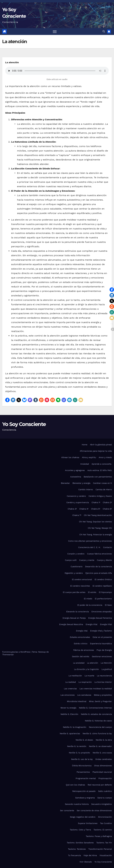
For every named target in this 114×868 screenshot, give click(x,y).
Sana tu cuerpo (105, 798)
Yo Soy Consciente (24, 424)
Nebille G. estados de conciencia (96, 714)
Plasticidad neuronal (102, 772)
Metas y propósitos (103, 695)
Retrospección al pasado (84, 791)
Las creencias (70, 689)
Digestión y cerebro (74, 573)
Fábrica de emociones (84, 650)
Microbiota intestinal (77, 701)
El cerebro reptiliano (102, 586)
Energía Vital (92, 624)
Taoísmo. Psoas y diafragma (99, 836)
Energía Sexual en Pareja (74, 618)
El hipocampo (105, 592)
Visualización (106, 855)
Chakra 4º (84, 509)
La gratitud (107, 669)
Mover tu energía (68, 708)
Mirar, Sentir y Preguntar (100, 701)
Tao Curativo (106, 823)
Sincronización (105, 817)
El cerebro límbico (103, 579)
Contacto (107, 547)
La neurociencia (104, 676)
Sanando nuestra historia (77, 804)
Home (85, 445)
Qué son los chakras (75, 785)
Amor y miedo (105, 457)
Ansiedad (85, 464)
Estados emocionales (80, 637)
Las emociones (68, 695)
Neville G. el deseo (84, 740)
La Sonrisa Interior (103, 682)
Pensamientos (83, 772)
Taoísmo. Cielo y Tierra (80, 830)
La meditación (75, 676)
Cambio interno (86, 490)
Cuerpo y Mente (104, 560)
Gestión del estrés (81, 657)
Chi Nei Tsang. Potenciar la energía (96, 535)
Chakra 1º (96, 502)
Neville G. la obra (104, 740)
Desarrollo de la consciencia (98, 567)
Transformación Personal (100, 849)
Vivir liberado (86, 862)
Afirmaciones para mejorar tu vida (96, 451)
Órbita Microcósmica (82, 766)
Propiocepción (105, 778)
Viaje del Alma (90, 855)
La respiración (85, 682)
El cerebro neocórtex (80, 586)
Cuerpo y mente (87, 560)
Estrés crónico (81, 644)
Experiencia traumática (101, 644)
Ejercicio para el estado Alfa (99, 573)
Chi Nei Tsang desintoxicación (98, 515)
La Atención (106, 663)
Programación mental (86, 778)
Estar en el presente (102, 637)
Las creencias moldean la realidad (96, 689)
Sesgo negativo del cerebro (83, 817)
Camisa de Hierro (104, 490)
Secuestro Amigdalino (102, 804)
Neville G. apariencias (70, 734)
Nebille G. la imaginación (75, 727)
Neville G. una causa (102, 753)
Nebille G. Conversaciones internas (95, 708)
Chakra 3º (72, 509)
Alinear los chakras (70, 457)
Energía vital (82, 631)
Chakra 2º (107, 502)
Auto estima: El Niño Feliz (100, 470)
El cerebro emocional (82, 579)
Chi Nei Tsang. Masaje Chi (100, 528)
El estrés (92, 592)
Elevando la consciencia (77, 612)
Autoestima (76, 477)
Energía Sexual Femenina (100, 618)
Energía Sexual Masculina (71, 624)
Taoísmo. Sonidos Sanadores (80, 843)
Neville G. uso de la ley (82, 759)
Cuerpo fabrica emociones (99, 554)
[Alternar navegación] (55, 32)
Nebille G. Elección (69, 714)
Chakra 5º (96, 509)
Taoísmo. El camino (103, 830)
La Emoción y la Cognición (87, 669)
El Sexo (108, 605)
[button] (104, 31)
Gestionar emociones (102, 657)
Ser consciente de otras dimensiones (94, 811)
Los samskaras (84, 695)
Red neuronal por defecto (100, 785)
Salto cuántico (105, 791)
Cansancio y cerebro (76, 496)
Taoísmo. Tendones (77, 849)
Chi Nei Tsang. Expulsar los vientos (95, 522)
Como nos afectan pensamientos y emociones (90, 541)
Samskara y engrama (85, 798)
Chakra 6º (107, 509)
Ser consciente (67, 811)
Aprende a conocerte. (102, 464)
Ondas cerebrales (104, 759)
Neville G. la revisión (77, 746)
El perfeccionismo (103, 599)
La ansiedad (79, 663)
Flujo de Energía (104, 650)
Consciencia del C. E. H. (89, 547)
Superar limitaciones (88, 823)
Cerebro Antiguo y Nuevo (100, 496)
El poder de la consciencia (90, 605)
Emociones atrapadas (102, 612)
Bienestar (65, 483)
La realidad (71, 682)
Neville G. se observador (100, 746)
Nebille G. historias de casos (98, 721)
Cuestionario (77, 567)
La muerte (89, 676)
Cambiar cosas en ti (102, 483)
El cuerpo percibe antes (74, 592)
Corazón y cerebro (76, 554)
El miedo (88, 599)
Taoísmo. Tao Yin (104, 843)
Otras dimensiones (103, 766)
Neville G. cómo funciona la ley (97, 734)
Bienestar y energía (81, 483)
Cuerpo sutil (71, 560)
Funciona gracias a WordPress (17, 652)
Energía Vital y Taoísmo (101, 631)
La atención (93, 663)
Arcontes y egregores (75, 470)
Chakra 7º (77, 515)
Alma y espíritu (89, 457)
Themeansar (8, 655)
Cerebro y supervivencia (78, 502)
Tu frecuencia (75, 855)
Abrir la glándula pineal (101, 445)
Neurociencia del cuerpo (100, 727)
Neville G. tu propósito (79, 753)
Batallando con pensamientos (98, 477)
